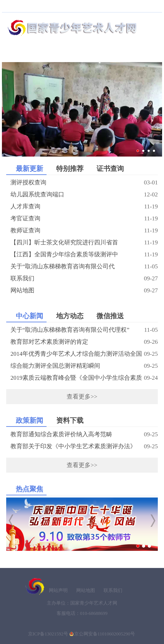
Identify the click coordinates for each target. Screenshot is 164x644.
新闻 (122, 53)
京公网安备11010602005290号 (105, 634)
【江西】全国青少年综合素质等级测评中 (64, 254)
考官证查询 (25, 218)
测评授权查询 (28, 182)
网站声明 (58, 590)
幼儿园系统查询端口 (37, 194)
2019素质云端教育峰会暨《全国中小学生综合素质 (76, 378)
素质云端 (48, 53)
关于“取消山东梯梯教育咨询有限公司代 (63, 266)
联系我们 (22, 278)
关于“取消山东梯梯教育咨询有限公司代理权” (70, 330)
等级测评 (89, 53)
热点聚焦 (29, 489)
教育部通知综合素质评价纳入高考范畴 (61, 434)
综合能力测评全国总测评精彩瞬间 (55, 366)
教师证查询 (25, 230)
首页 (15, 53)
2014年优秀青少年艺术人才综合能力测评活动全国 (76, 354)
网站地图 (22, 290)
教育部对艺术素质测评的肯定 (49, 342)
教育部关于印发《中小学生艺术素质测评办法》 (73, 446)
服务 (148, 53)
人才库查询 (25, 206)
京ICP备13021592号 (48, 634)
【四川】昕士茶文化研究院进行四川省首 (64, 242)
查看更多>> (82, 397)
